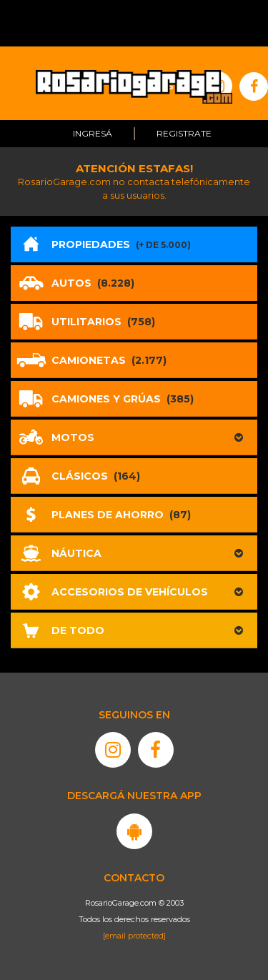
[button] (134, 437)
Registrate (184, 133)
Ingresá (93, 133)
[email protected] (134, 936)
